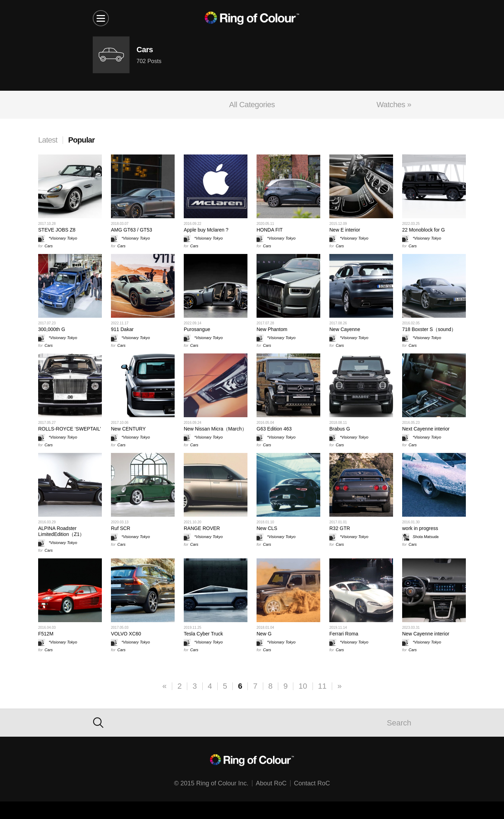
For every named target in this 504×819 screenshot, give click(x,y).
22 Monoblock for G (423, 230)
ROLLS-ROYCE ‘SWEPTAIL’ (69, 429)
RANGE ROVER (202, 528)
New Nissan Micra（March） (215, 429)
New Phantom (272, 329)
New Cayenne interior (426, 634)
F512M (46, 634)
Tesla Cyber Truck (203, 634)
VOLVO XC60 (126, 634)
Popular (82, 140)
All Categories (252, 105)
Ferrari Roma (344, 634)
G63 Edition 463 (274, 429)
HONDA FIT (270, 230)
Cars (48, 246)
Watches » (394, 105)
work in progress (420, 528)
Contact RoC (312, 783)
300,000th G (52, 329)
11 (322, 686)
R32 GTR (340, 528)
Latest (48, 140)
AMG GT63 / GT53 (131, 230)
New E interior (345, 230)
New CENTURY (128, 429)
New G (264, 634)
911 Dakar (122, 329)
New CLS (267, 528)
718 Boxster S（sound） (429, 329)
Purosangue (197, 329)
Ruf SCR (121, 528)
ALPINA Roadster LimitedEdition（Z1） (61, 531)
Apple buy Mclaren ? (206, 230)
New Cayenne (345, 329)
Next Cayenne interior (426, 429)
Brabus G (340, 429)
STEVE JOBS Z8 (57, 230)
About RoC (271, 783)
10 (303, 686)
